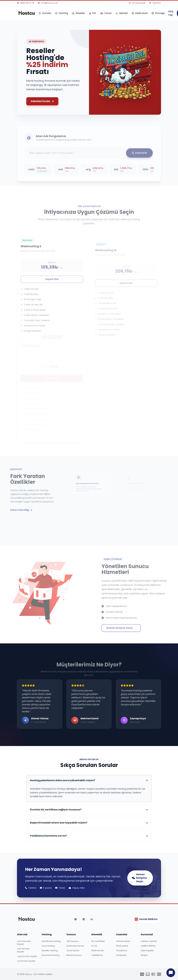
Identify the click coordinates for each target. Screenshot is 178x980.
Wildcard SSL (98, 950)
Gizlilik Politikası (148, 946)
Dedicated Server (75, 946)
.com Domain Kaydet (24, 943)
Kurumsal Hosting (51, 955)
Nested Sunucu (74, 955)
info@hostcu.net (48, 3)
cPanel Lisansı (123, 941)
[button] (22, 69)
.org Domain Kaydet (27, 956)
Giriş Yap (171, 13)
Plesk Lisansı (122, 946)
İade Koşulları (147, 950)
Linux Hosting (48, 946)
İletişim (144, 955)
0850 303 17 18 (26, 3)
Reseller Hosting (50, 950)
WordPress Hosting (51, 941)
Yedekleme (97, 955)
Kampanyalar (137, 3)
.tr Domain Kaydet (26, 961)
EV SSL (94, 946)
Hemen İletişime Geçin (139, 878)
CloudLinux (122, 950)
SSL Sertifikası (98, 941)
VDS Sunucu (73, 941)
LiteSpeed (121, 955)
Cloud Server (73, 950)
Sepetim (155, 3)
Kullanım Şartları (149, 941)
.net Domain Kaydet (23, 950)
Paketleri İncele (42, 101)
